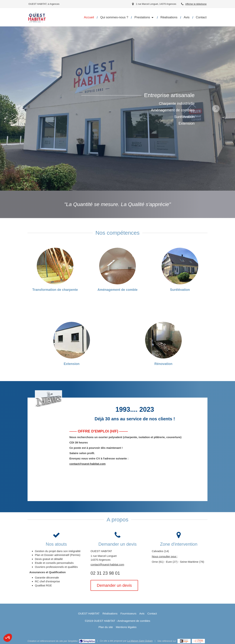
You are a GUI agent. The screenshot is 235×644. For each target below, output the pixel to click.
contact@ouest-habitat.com (87, 464)
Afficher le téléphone (196, 4)
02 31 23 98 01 (105, 573)
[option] (117, 109)
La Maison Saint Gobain (140, 641)
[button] (8, 638)
